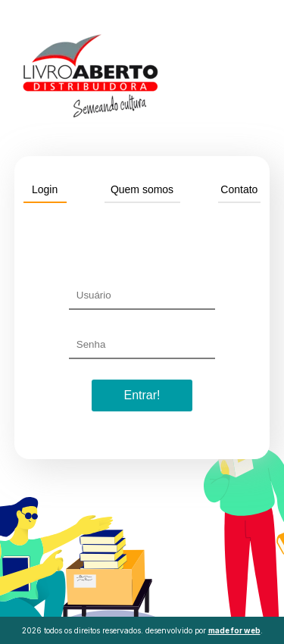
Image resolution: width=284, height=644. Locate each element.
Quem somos (142, 189)
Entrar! (142, 395)
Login (45, 189)
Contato (239, 189)
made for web (234, 630)
